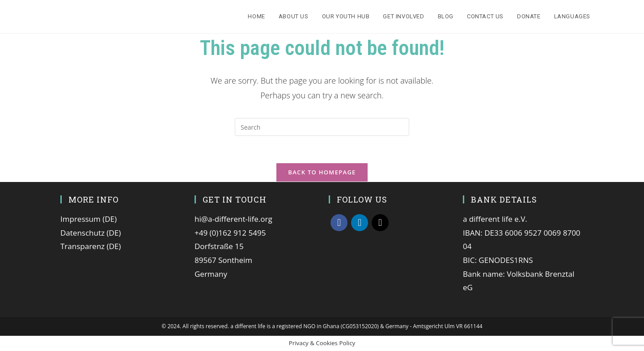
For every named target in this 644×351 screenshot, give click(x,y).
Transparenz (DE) (91, 246)
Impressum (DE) (89, 219)
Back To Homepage (322, 172)
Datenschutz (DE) (91, 233)
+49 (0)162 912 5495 (230, 233)
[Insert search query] (322, 127)
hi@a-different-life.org (233, 219)
